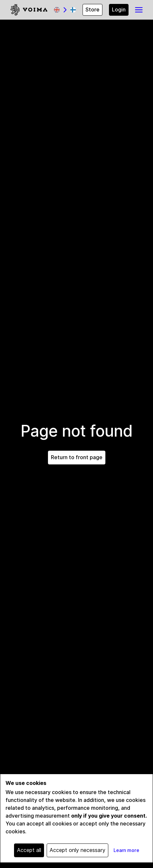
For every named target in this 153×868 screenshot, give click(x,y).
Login (119, 10)
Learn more (126, 850)
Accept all (29, 850)
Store (92, 10)
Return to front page (77, 457)
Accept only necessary (77, 850)
